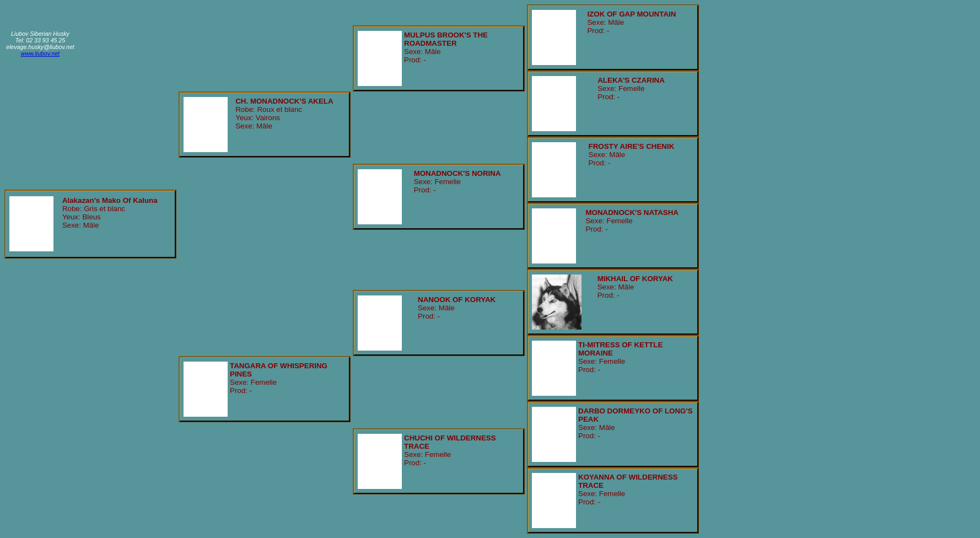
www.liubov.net (40, 53)
